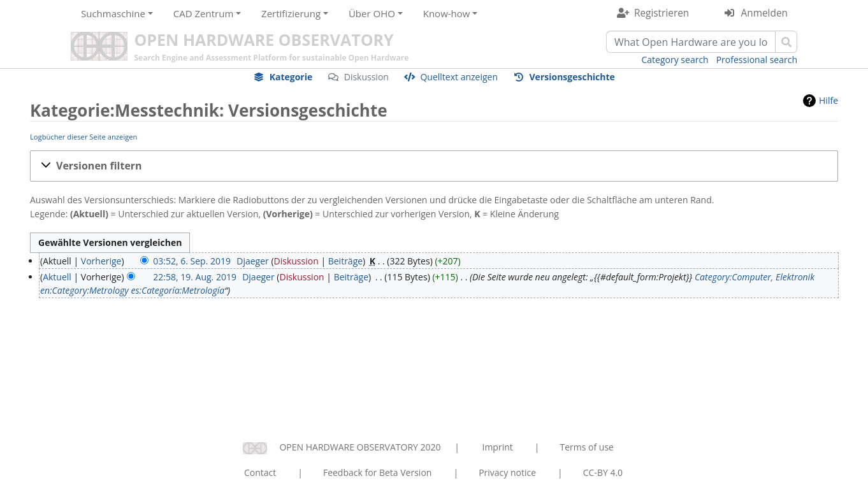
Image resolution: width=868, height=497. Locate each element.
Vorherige (101, 261)
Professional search (757, 60)
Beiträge (345, 261)
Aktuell (57, 277)
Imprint (498, 447)
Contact (260, 472)
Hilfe (828, 100)
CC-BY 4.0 (603, 472)
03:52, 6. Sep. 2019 (192, 261)
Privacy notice (507, 472)
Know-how (447, 13)
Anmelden (764, 13)
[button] (434, 166)
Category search (675, 60)
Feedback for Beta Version (378, 472)
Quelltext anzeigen (459, 77)
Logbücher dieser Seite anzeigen (83, 137)
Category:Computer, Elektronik (755, 277)
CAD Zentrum (203, 13)
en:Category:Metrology (84, 290)
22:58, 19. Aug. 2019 (195, 277)
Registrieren (662, 13)
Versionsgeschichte (572, 77)
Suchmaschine (113, 13)
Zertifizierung (291, 13)
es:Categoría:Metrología (177, 290)
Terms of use (586, 447)
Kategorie (291, 77)
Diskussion (366, 77)
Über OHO (372, 13)
